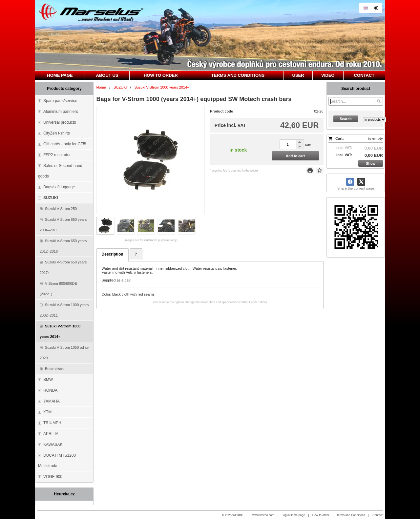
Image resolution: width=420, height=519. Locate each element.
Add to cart (295, 156)
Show (371, 163)
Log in (286, 515)
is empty (376, 138)
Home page (297, 515)
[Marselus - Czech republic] (210, 35)
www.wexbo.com (263, 515)
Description (113, 254)
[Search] (379, 101)
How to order (321, 515)
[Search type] (375, 120)
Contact (378, 515)
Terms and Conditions (351, 515)
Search (346, 119)
